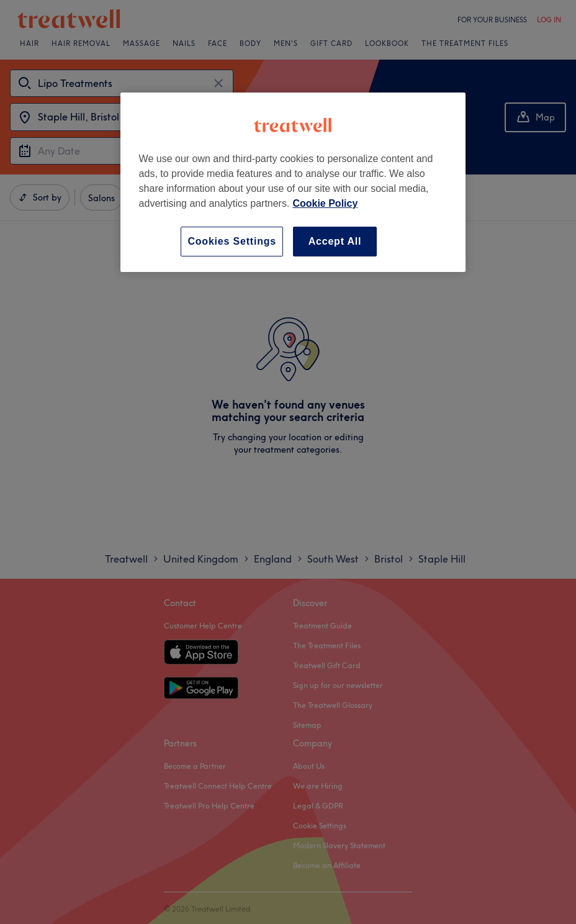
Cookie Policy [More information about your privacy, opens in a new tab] (325, 203)
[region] (293, 182)
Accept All (335, 241)
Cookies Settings (232, 241)
